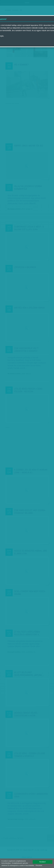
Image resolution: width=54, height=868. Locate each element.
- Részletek (39, 865)
